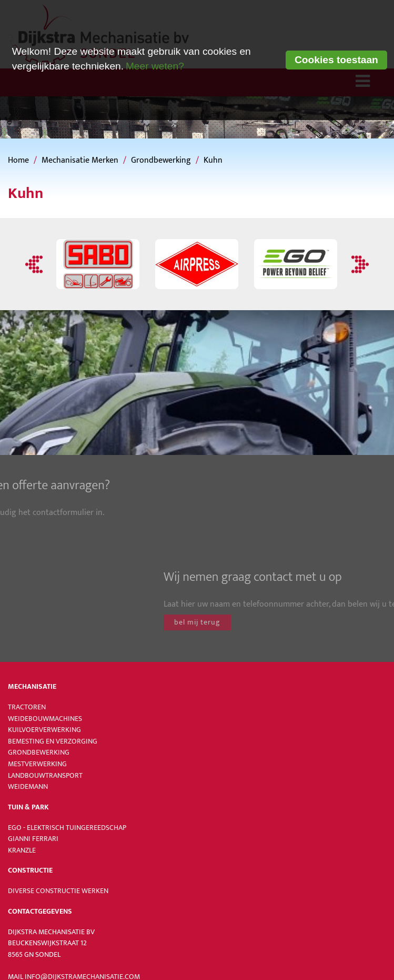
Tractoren (27, 707)
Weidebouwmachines (45, 719)
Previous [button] (35, 264)
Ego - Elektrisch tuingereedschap (67, 828)
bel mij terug (275, 622)
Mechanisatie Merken (80, 160)
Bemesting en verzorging (53, 741)
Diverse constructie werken (58, 891)
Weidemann (28, 787)
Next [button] (359, 264)
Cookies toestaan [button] (336, 60)
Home (18, 160)
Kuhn (213, 160)
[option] (98, 264)
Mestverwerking (37, 764)
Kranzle (22, 850)
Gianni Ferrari (33, 839)
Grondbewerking (161, 160)
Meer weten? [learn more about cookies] (155, 66)
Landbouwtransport (45, 776)
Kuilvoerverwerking (44, 730)
